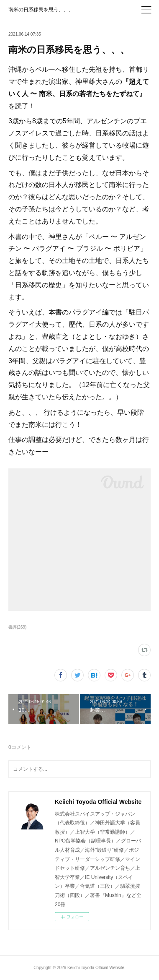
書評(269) (17, 627)
